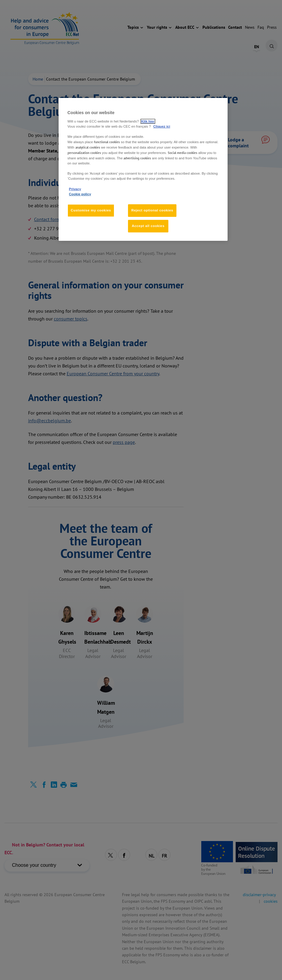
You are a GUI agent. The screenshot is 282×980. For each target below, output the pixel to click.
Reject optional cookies (152, 210)
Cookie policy (80, 194)
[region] (143, 169)
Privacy (75, 189)
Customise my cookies (91, 210)
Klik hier (148, 121)
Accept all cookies (148, 226)
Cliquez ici (162, 126)
